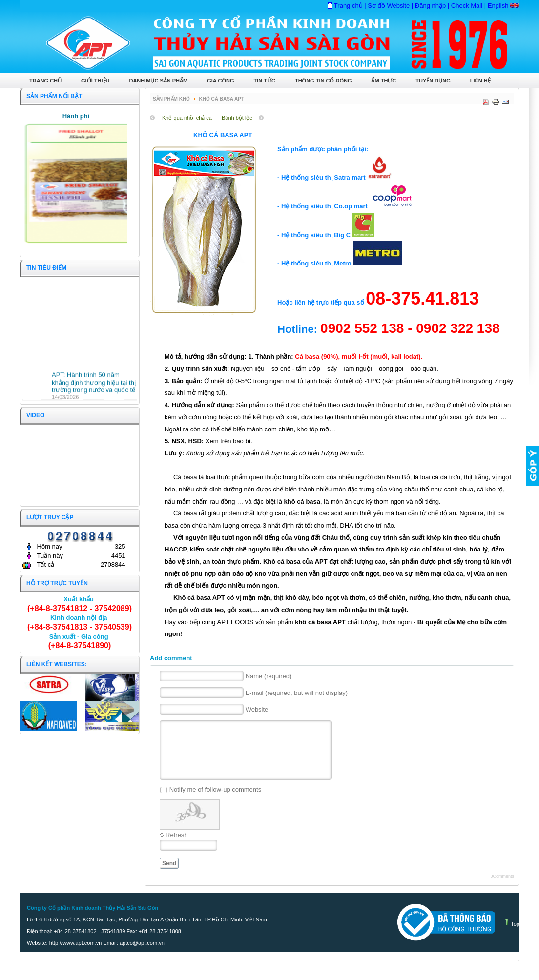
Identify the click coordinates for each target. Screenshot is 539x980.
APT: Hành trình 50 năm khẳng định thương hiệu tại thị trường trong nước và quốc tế (94, 384)
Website (257, 710)
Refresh (177, 847)
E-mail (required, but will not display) (297, 693)
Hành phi (76, 116)
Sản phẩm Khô (171, 99)
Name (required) (269, 677)
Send (169, 875)
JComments (502, 888)
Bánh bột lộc (237, 118)
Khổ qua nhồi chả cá (187, 118)
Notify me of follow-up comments (216, 801)
